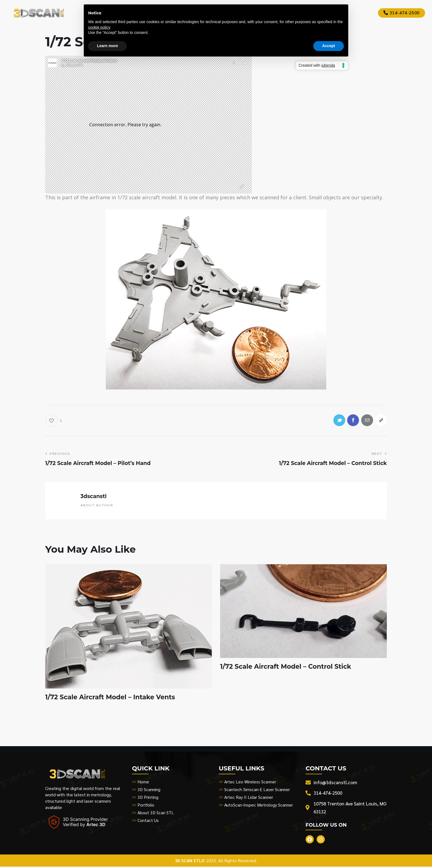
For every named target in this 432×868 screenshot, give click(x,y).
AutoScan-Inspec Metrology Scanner (259, 806)
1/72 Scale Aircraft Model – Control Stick (288, 667)
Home (143, 782)
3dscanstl (94, 497)
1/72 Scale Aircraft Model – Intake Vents (113, 698)
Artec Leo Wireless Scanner (250, 782)
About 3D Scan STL (156, 813)
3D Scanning (149, 790)
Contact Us (148, 821)
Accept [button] (329, 46)
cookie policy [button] (99, 27)
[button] (54, 420)
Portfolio (146, 806)
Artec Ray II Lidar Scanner (249, 798)
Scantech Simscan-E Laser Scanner (257, 790)
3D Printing (148, 798)
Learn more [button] (107, 46)
